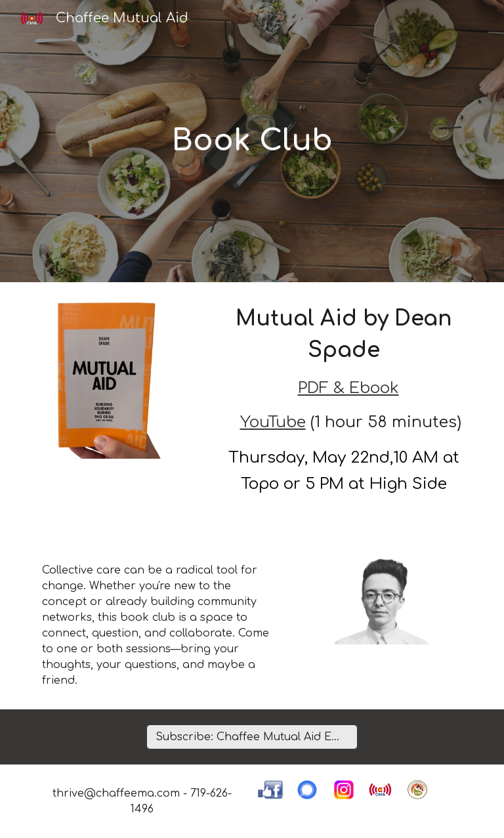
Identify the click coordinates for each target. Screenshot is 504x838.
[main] (252, 141)
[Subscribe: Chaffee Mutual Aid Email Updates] (252, 737)
